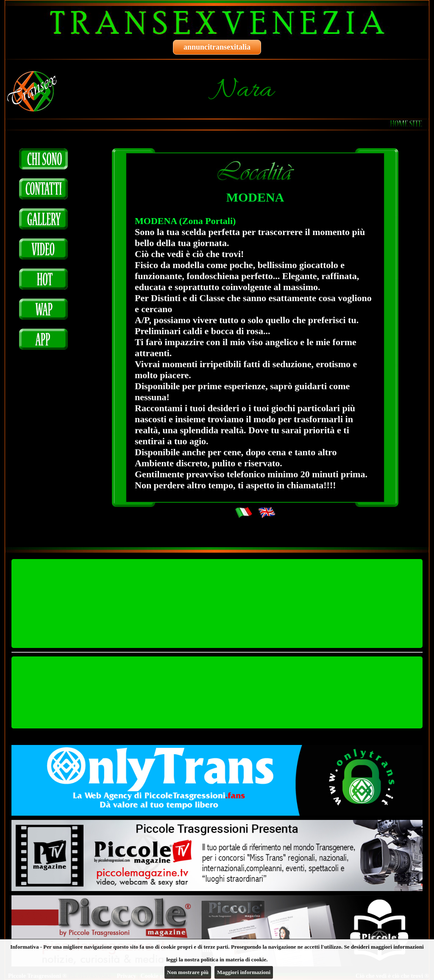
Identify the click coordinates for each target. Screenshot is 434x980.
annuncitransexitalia (217, 47)
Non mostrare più (188, 972)
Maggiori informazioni (244, 972)
